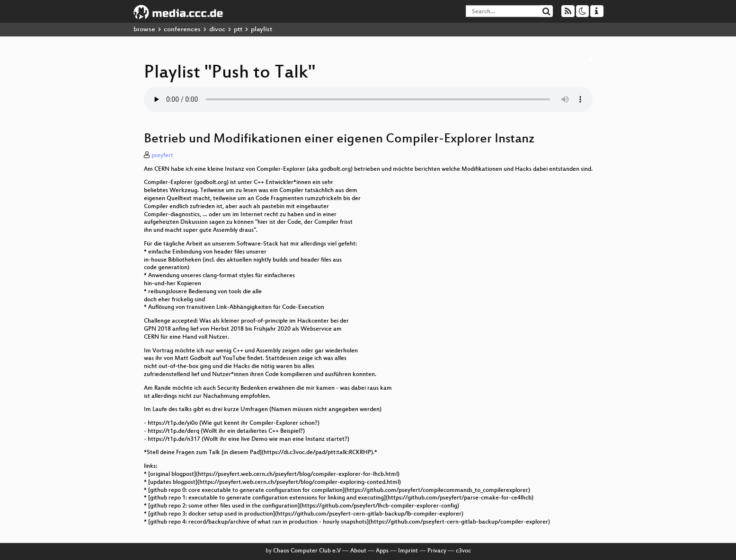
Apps (382, 551)
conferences (182, 30)
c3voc (463, 551)
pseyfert (162, 156)
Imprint (408, 551)
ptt (238, 30)
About (358, 551)
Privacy (437, 551)
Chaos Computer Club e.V (307, 551)
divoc (217, 30)
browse (144, 30)
